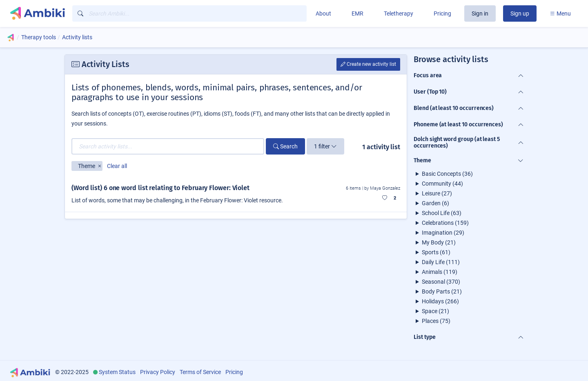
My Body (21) (439, 242)
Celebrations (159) (445, 223)
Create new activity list (368, 64)
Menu (560, 13)
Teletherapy (399, 13)
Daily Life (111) (441, 262)
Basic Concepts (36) (447, 174)
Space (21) (435, 311)
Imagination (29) (443, 233)
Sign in (480, 13)
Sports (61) (436, 252)
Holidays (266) (440, 301)
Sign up (520, 13)
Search (285, 146)
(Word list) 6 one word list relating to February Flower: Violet (160, 188)
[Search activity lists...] (168, 146)
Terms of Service (200, 372)
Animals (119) (440, 272)
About (323, 13)
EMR (357, 13)
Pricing (442, 13)
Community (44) (442, 184)
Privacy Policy (158, 372)
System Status (117, 372)
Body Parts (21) (442, 291)
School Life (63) (442, 213)
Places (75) (436, 321)
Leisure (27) (437, 193)
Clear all (117, 166)
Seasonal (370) (441, 282)
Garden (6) (435, 203)
